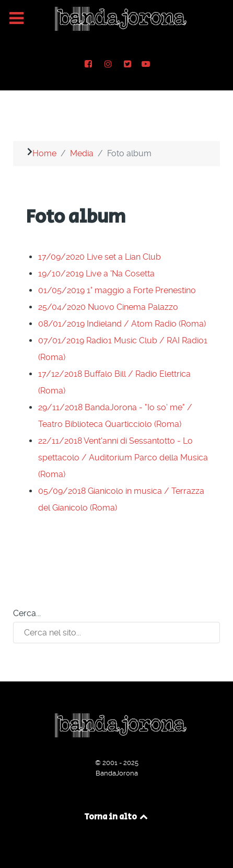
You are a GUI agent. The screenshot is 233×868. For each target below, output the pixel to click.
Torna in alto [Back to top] (117, 817)
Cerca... (27, 613)
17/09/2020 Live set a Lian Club (100, 257)
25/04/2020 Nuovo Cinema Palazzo (108, 307)
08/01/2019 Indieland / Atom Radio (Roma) (122, 324)
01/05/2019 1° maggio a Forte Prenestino (117, 290)
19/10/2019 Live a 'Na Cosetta (96, 274)
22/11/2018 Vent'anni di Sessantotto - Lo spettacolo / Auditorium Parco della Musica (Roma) (123, 458)
